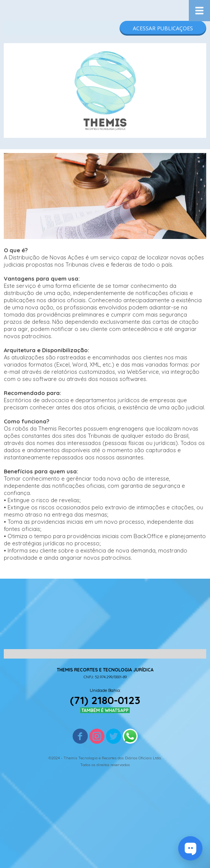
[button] (163, 28)
